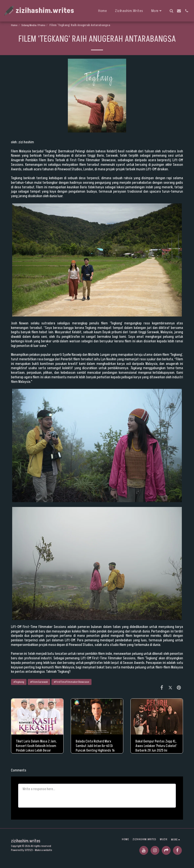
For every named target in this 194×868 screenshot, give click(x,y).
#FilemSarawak (39, 682)
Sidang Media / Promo (33, 25)
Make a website (43, 850)
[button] (171, 11)
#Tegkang (19, 682)
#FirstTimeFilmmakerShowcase (71, 682)
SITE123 (29, 850)
